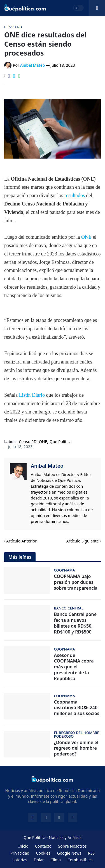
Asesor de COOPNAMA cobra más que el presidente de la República (74, 667)
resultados (75, 195)
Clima (56, 860)
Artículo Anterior (21, 541)
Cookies (43, 853)
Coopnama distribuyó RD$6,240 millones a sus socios (77, 708)
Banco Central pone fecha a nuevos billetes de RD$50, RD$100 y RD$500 (75, 623)
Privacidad (20, 853)
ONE (87, 237)
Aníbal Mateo (47, 466)
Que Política (61, 442)
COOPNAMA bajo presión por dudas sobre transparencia (76, 582)
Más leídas (20, 557)
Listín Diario (32, 395)
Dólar (39, 860)
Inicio (23, 846)
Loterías (20, 860)
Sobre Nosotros (73, 846)
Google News (69, 853)
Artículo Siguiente (83, 541)
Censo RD (28, 442)
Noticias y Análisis (65, 837)
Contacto (43, 846)
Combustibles (80, 860)
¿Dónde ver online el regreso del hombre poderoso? (76, 748)
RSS (91, 853)
